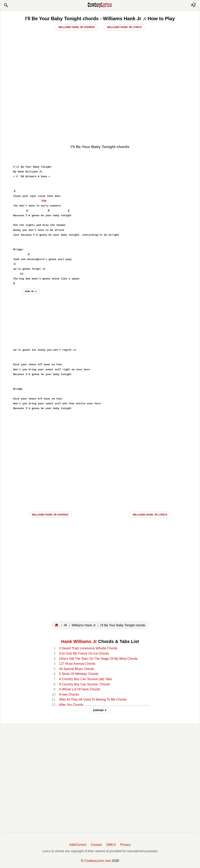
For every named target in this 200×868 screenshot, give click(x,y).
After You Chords (71, 705)
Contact (96, 845)
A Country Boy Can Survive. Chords (84, 684)
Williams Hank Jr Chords (77, 27)
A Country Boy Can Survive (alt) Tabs (85, 679)
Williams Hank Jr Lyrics (124, 27)
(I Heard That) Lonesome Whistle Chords (88, 648)
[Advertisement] (100, 113)
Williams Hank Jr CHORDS (50, 515)
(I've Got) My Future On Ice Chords (84, 653)
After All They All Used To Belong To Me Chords (93, 699)
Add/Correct (78, 845)
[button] (6, 5)
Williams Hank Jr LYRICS (150, 515)
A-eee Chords (69, 694)
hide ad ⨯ (31, 291)
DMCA (111, 845)
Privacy (126, 845)
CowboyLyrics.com (98, 861)
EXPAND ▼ (100, 710)
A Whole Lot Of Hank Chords (80, 689)
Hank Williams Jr (79, 641)
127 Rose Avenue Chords (77, 664)
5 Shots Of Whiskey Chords (79, 674)
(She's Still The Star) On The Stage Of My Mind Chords (98, 659)
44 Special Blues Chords (77, 669)
